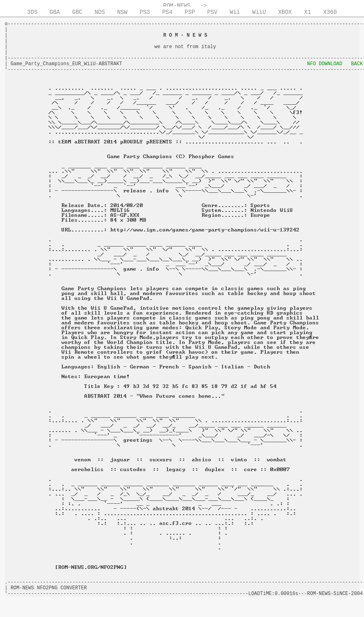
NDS (100, 12)
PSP (190, 12)
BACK (357, 64)
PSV (212, 12)
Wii (235, 12)
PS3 (145, 12)
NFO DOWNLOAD (324, 64)
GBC (77, 12)
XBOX (285, 12)
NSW (122, 12)
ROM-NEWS (177, 6)
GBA (55, 12)
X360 (330, 12)
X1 (308, 12)
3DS (32, 12)
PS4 (167, 12)
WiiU (259, 12)
